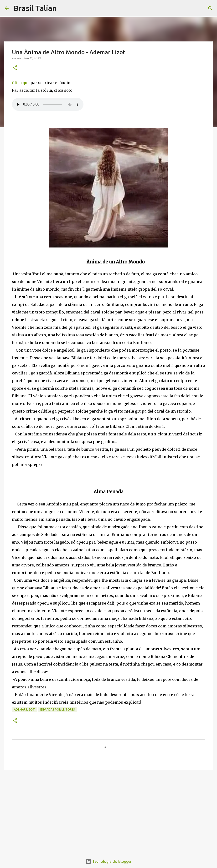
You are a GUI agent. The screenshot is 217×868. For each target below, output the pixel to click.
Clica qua (21, 83)
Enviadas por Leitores (58, 709)
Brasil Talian (35, 8)
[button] (15, 68)
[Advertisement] (108, 810)
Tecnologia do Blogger (109, 861)
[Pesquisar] (63, 8)
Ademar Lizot (24, 709)
